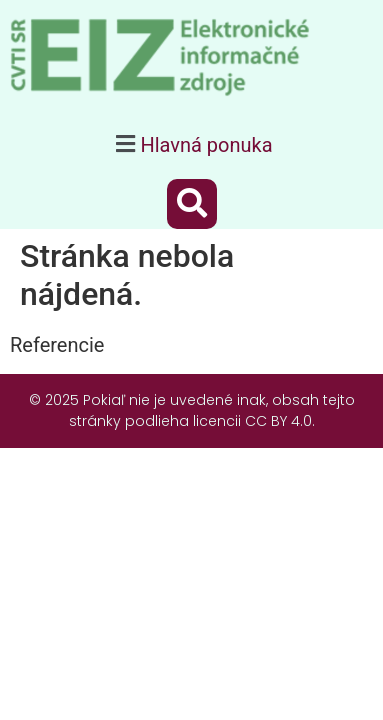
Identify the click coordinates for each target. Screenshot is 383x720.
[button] (191, 143)
